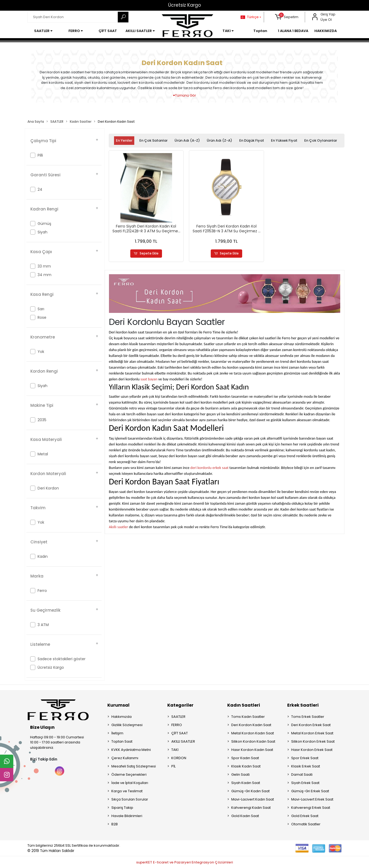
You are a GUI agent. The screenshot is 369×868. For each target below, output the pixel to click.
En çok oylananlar (321, 140)
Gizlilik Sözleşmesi (127, 725)
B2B (115, 824)
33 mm (44, 266)
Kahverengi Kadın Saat (251, 808)
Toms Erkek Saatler (308, 717)
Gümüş (44, 224)
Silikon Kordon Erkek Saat (313, 741)
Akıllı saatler (119, 527)
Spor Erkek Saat (305, 758)
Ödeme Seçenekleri (129, 775)
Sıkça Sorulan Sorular (130, 799)
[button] (287, 17)
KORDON (179, 758)
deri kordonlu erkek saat (209, 468)
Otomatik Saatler (306, 824)
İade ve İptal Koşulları (130, 783)
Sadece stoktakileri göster (62, 659)
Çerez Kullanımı (125, 758)
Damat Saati (302, 775)
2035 (42, 420)
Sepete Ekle (146, 254)
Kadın (43, 556)
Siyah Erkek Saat (305, 783)
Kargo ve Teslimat (127, 791)
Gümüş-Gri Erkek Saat (310, 791)
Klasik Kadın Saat (246, 766)
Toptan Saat (122, 741)
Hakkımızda (121, 717)
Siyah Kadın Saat (246, 783)
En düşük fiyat (252, 140)
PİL (173, 766)
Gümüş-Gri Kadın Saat (250, 791)
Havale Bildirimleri (127, 816)
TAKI (175, 750)
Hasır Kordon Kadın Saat (252, 750)
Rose (42, 317)
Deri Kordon (48, 488)
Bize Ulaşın (42, 727)
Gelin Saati (240, 775)
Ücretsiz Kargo (184, 5)
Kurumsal (118, 705)
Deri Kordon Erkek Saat (311, 725)
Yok (41, 352)
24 (40, 189)
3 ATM (43, 625)
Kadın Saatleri (244, 705)
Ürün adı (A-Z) (187, 140)
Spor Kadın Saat (245, 758)
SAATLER (178, 717)
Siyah (42, 232)
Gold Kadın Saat (245, 816)
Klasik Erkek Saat (306, 766)
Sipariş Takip (122, 808)
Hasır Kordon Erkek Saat (312, 750)
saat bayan (149, 379)
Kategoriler (180, 705)
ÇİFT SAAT (180, 733)
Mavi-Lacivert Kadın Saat (253, 799)
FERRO (177, 725)
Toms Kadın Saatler (248, 717)
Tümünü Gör (184, 95)
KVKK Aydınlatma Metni (131, 750)
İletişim (117, 733)
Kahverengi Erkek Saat (311, 808)
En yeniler (124, 140)
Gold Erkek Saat (305, 816)
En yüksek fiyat (284, 140)
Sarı (41, 309)
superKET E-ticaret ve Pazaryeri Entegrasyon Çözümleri (184, 862)
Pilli (40, 155)
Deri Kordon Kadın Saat (251, 725)
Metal (43, 454)
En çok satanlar (153, 140)
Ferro (42, 591)
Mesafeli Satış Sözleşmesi (134, 766)
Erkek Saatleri (303, 705)
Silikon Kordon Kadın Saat (253, 741)
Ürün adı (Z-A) (219, 140)
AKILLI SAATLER (183, 741)
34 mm (44, 275)
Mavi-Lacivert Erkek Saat (312, 799)
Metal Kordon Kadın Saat (253, 733)
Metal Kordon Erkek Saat (312, 733)
